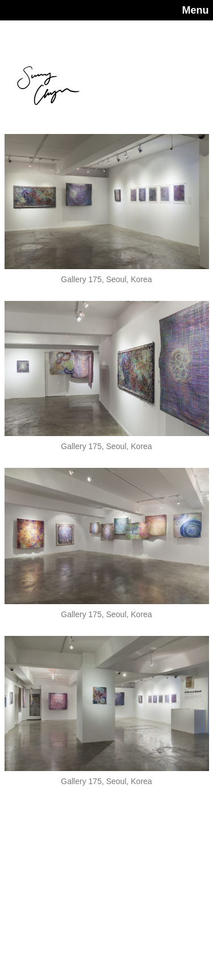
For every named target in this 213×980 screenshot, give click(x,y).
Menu (196, 10)
